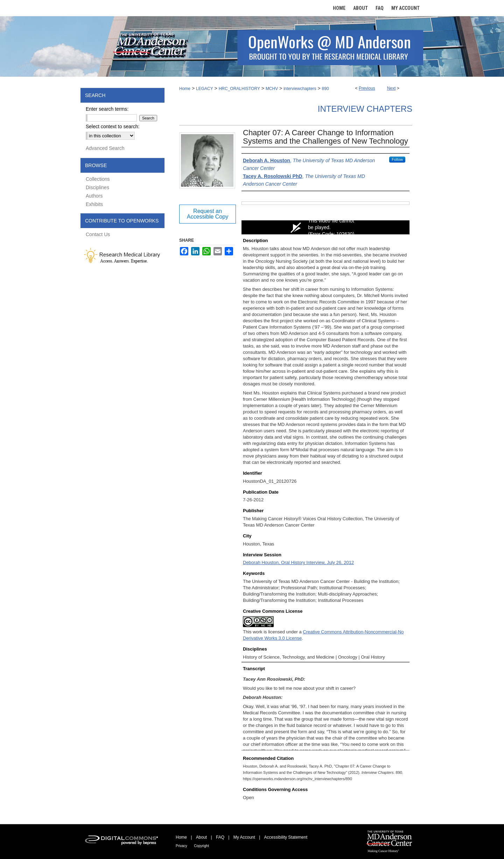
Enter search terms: (107, 109)
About (201, 837)
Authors (94, 196)
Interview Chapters (365, 109)
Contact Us (98, 234)
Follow (397, 159)
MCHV (272, 89)
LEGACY (205, 89)
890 (325, 89)
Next (391, 88)
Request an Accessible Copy (208, 214)
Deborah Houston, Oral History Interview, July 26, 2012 (298, 562)
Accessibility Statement (286, 837)
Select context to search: (113, 126)
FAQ (220, 837)
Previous (367, 88)
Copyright (201, 846)
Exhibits (94, 204)
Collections (98, 179)
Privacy (181, 846)
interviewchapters (300, 89)
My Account (244, 837)
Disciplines (97, 187)
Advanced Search (105, 148)
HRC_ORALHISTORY (239, 89)
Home (185, 89)
